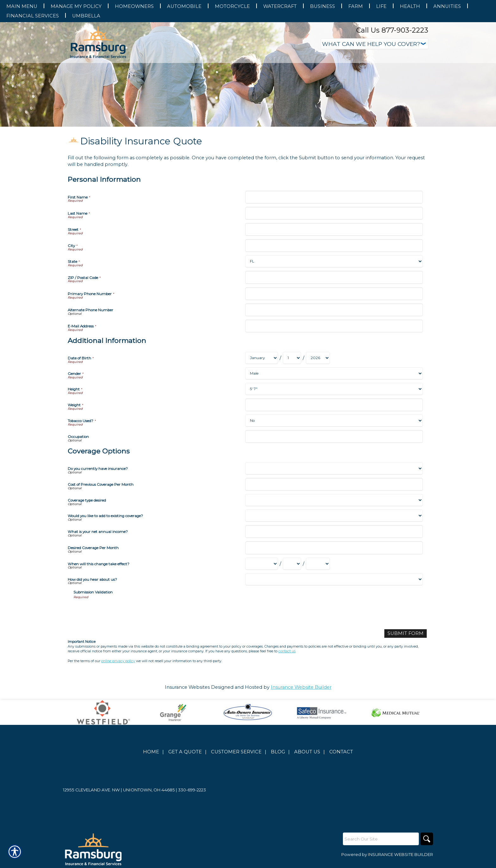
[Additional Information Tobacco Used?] (334, 421)
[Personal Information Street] (334, 229)
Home (151, 752)
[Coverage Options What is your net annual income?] (334, 532)
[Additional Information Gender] (334, 374)
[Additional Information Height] (334, 389)
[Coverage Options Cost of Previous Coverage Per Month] (334, 484)
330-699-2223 (192, 790)
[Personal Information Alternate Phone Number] (334, 310)
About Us (307, 752)
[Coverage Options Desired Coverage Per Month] (334, 548)
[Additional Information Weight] (334, 405)
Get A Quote (185, 752)
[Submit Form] (406, 634)
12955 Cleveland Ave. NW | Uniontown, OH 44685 (119, 790)
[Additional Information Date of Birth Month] (262, 358)
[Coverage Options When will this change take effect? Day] (292, 564)
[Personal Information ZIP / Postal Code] (334, 277)
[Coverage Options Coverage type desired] (334, 500)
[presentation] (121, 612)
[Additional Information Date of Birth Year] (318, 358)
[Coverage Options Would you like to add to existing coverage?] (334, 516)
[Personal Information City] (334, 246)
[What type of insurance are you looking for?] (375, 44)
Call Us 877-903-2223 (392, 30)
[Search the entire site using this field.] (381, 839)
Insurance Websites (187, 687)
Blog (278, 752)
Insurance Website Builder (301, 687)
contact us (287, 651)
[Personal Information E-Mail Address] (334, 326)
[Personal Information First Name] (334, 197)
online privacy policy (118, 661)
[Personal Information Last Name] (334, 213)
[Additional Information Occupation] (334, 437)
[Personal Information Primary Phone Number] (334, 294)
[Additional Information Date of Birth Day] (292, 358)
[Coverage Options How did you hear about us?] (334, 579)
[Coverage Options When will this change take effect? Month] (262, 564)
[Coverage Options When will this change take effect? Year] (318, 564)
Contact (341, 752)
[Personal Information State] (334, 261)
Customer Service (236, 752)
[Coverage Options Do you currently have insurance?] (334, 469)
